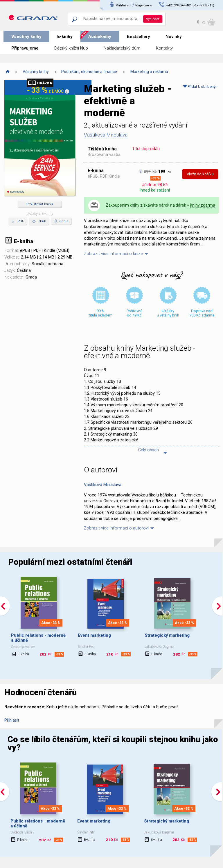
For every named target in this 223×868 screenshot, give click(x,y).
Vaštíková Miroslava (106, 135)
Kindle (63, 221)
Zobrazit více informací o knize (113, 254)
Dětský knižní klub (71, 48)
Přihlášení (124, 5)
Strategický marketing (167, 635)
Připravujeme (25, 48)
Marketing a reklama (149, 72)
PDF (18, 221)
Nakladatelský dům (122, 48)
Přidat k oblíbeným (201, 87)
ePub (39, 221)
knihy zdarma (203, 205)
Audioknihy (100, 37)
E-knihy (65, 37)
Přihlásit (12, 720)
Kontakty (164, 48)
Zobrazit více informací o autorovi (116, 528)
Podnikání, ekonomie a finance (89, 72)
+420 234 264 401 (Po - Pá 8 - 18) (190, 5)
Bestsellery (138, 37)
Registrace (143, 5)
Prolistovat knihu (40, 204)
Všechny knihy (26, 37)
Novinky (173, 37)
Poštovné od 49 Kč (134, 313)
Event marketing (94, 635)
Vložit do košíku (200, 174)
